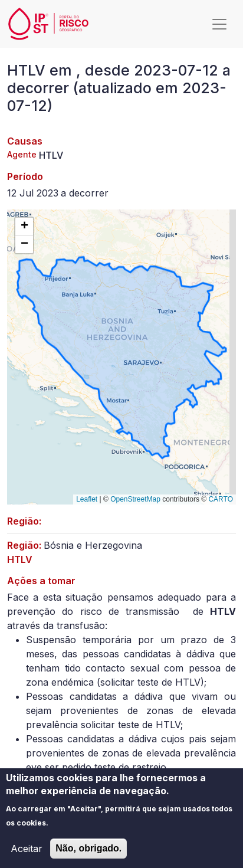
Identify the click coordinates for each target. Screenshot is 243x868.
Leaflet (87, 499)
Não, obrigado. (88, 853)
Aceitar (27, 853)
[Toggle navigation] (219, 24)
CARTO (221, 499)
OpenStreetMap (135, 499)
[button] (24, 227)
